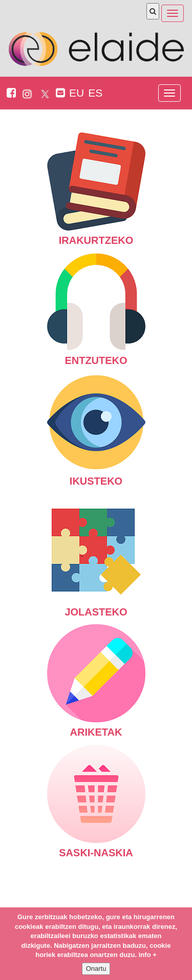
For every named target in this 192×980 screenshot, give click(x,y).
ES (95, 93)
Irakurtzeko (96, 189)
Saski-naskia (96, 802)
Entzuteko (96, 309)
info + (148, 956)
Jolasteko (96, 561)
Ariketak (96, 681)
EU (77, 93)
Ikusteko (96, 430)
